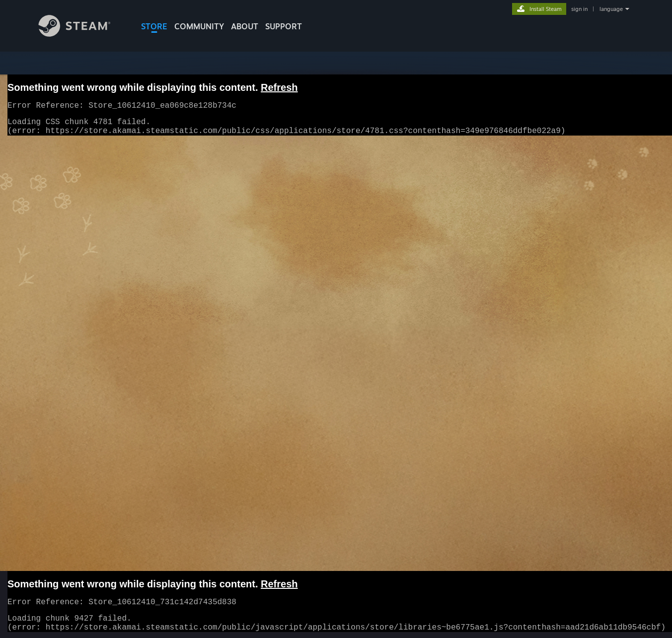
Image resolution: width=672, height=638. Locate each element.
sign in (579, 9)
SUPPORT (284, 26)
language (611, 9)
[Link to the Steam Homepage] (82, 34)
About (245, 26)
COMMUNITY (199, 26)
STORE (154, 26)
